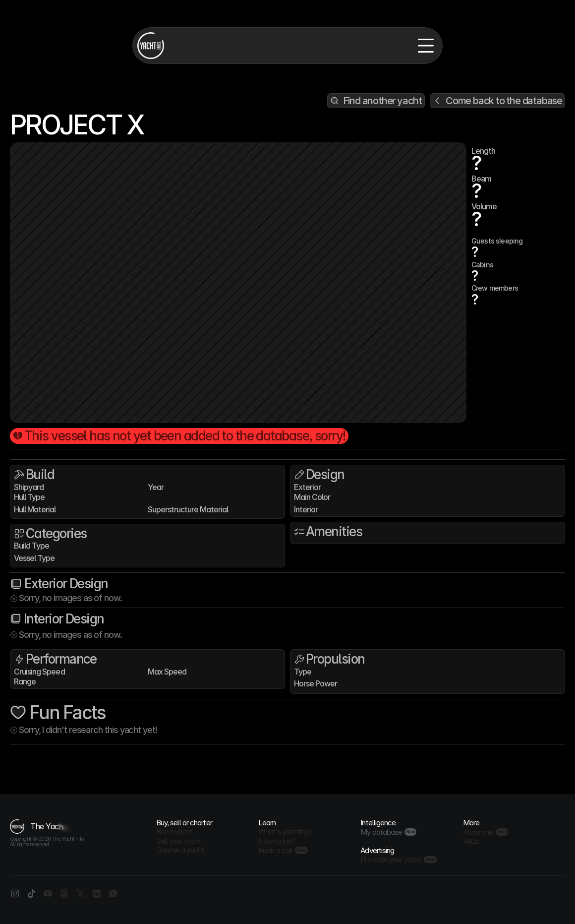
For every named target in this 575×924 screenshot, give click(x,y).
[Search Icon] (376, 101)
